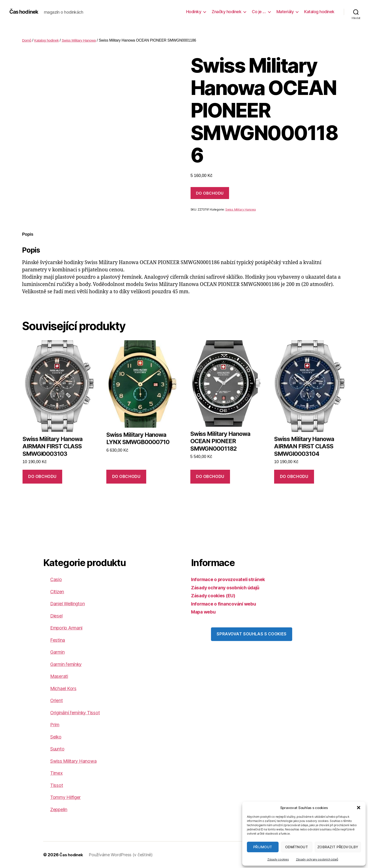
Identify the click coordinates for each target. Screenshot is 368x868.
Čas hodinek (25, 12)
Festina (58, 640)
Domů (27, 40)
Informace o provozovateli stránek (231, 579)
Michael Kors (65, 688)
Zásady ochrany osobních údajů (317, 859)
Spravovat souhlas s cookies (251, 634)
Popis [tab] (28, 234)
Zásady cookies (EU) (215, 596)
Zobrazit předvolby (338, 847)
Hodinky (194, 12)
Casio (57, 579)
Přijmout (263, 847)
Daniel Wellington (70, 604)
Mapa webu (205, 612)
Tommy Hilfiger (67, 797)
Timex (57, 773)
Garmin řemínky (68, 664)
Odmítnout (297, 847)
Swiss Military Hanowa (82, 40)
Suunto (58, 749)
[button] (359, 808)
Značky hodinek (226, 12)
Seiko (57, 737)
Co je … (259, 12)
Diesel (57, 616)
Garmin (58, 652)
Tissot (57, 785)
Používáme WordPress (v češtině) (122, 855)
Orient (57, 700)
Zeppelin (60, 809)
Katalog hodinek (319, 12)
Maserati (60, 676)
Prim (55, 725)
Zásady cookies (278, 859)
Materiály (285, 12)
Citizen (58, 592)
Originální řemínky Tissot (78, 713)
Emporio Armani (68, 628)
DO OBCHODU (210, 193)
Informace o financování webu (226, 604)
